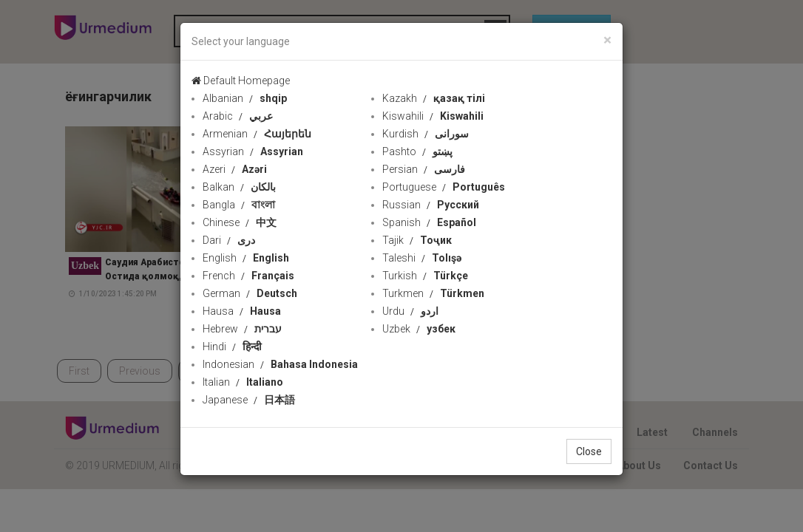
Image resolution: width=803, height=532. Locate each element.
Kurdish (426, 134)
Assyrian (253, 151)
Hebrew (242, 329)
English (246, 258)
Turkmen (433, 293)
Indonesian (280, 364)
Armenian (257, 134)
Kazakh (434, 98)
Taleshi (422, 258)
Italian (243, 382)
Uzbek (419, 329)
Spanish (429, 222)
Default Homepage (241, 81)
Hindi (232, 347)
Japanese (249, 400)
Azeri (235, 169)
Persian (424, 169)
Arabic (238, 116)
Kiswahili (433, 116)
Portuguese (444, 187)
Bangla (239, 205)
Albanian (245, 98)
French (248, 276)
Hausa (242, 311)
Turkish (425, 276)
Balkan (239, 187)
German (250, 293)
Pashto (417, 151)
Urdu (410, 311)
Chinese (240, 222)
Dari (229, 240)
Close (589, 451)
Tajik (417, 240)
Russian (431, 205)
